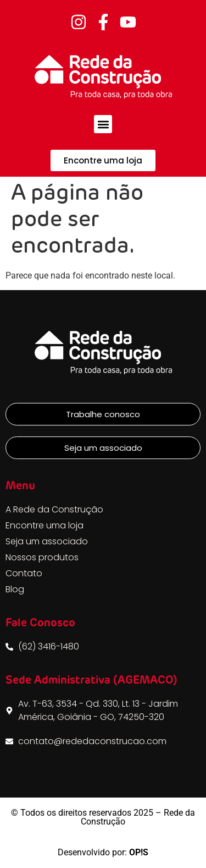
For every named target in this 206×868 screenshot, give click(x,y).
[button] (103, 124)
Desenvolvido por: (103, 852)
